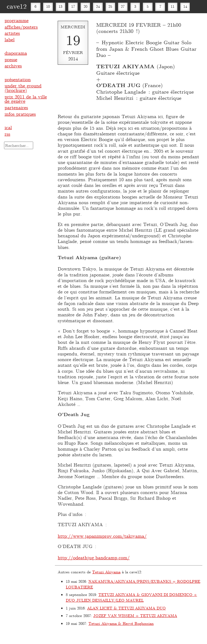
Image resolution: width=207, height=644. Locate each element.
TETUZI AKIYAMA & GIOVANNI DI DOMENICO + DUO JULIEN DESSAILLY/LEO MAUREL (131, 597)
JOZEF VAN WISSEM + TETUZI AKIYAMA (135, 616)
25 (110, 6)
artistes (12, 33)
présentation (18, 79)
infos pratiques (20, 114)
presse (11, 59)
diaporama (16, 53)
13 (60, 6)
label (10, 39)
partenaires (16, 107)
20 (85, 6)
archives (13, 66)
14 (185, 6)
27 (123, 6)
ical (8, 127)
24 (98, 6)
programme (17, 20)
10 (48, 6)
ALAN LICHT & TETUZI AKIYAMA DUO (126, 608)
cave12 (17, 6)
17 (73, 6)
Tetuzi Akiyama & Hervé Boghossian (121, 623)
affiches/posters (21, 27)
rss (7, 134)
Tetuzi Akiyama (106, 572)
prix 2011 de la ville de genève (26, 99)
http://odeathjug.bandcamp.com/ (94, 557)
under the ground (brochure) (23, 88)
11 (172, 6)
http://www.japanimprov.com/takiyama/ (102, 536)
